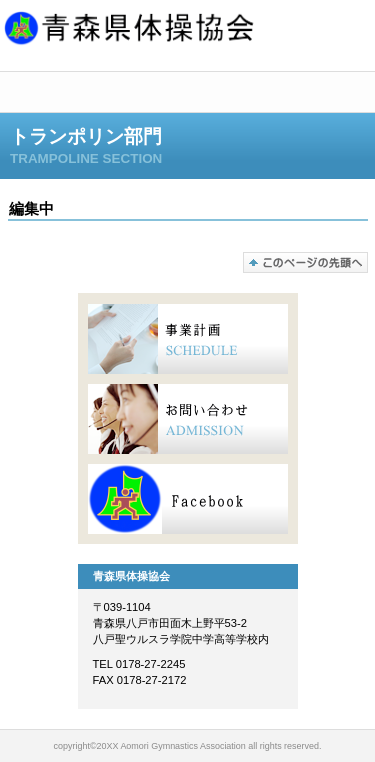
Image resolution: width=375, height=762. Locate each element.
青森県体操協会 (188, 31)
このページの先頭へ (305, 262)
